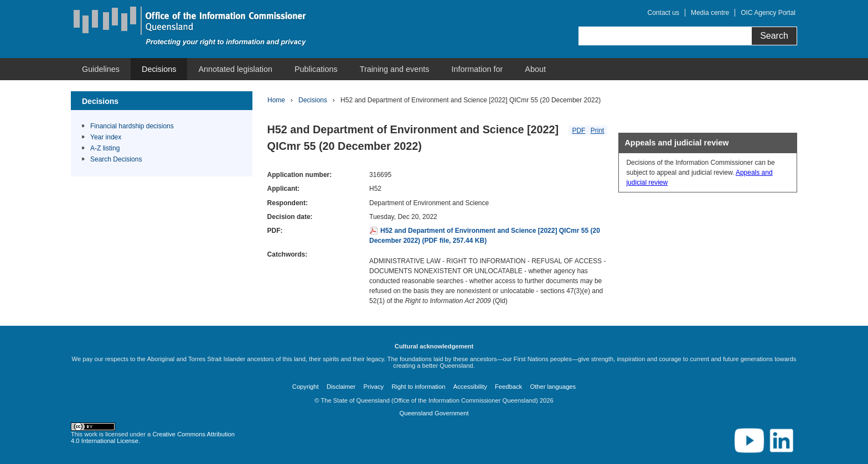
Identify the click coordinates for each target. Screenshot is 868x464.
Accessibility (470, 387)
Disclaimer (341, 387)
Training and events (395, 69)
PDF (578, 131)
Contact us (663, 13)
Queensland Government (434, 413)
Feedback (508, 387)
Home (276, 100)
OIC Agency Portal (768, 13)
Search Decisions (116, 159)
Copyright (306, 387)
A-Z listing (105, 148)
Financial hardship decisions (132, 126)
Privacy (374, 387)
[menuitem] (101, 69)
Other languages (553, 387)
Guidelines (101, 69)
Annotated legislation (235, 69)
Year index (106, 137)
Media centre (710, 13)
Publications (316, 69)
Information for (477, 69)
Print (598, 131)
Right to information (418, 387)
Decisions (159, 69)
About (535, 69)
